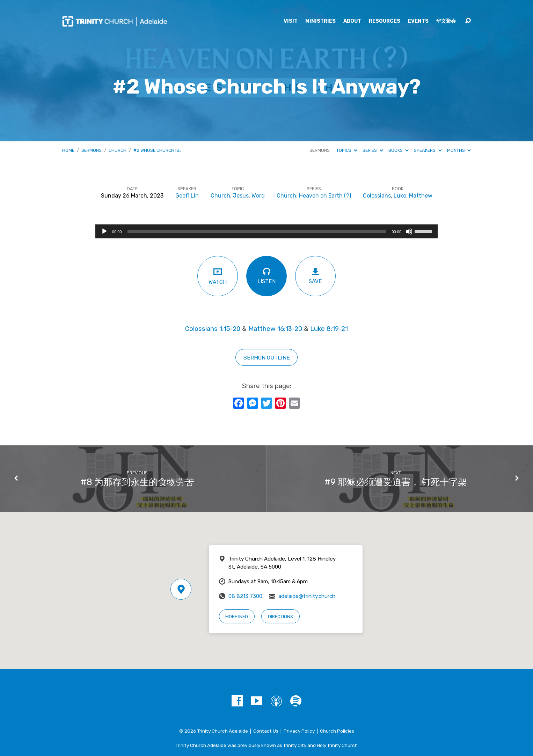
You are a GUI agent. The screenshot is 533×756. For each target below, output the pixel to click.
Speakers (428, 150)
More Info (237, 617)
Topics (347, 150)
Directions (280, 617)
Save (315, 276)
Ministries (320, 21)
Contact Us (266, 731)
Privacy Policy (299, 731)
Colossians (377, 196)
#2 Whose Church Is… (158, 150)
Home (68, 150)
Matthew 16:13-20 (275, 329)
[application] (266, 231)
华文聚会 (446, 21)
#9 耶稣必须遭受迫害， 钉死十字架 (396, 482)
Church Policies (337, 731)
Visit (291, 21)
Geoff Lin (187, 196)
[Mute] (409, 231)
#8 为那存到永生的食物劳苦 (137, 482)
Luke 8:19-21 (329, 329)
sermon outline (267, 358)
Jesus (241, 196)
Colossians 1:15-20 (213, 329)
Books (399, 150)
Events (418, 21)
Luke (400, 196)
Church (118, 150)
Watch (218, 276)
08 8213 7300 (245, 596)
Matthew (421, 196)
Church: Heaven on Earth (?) (314, 196)
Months (459, 150)
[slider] (257, 231)
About (352, 21)
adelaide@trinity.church (307, 596)
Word (258, 196)
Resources (385, 21)
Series (373, 150)
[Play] (104, 231)
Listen (266, 276)
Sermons (92, 150)
